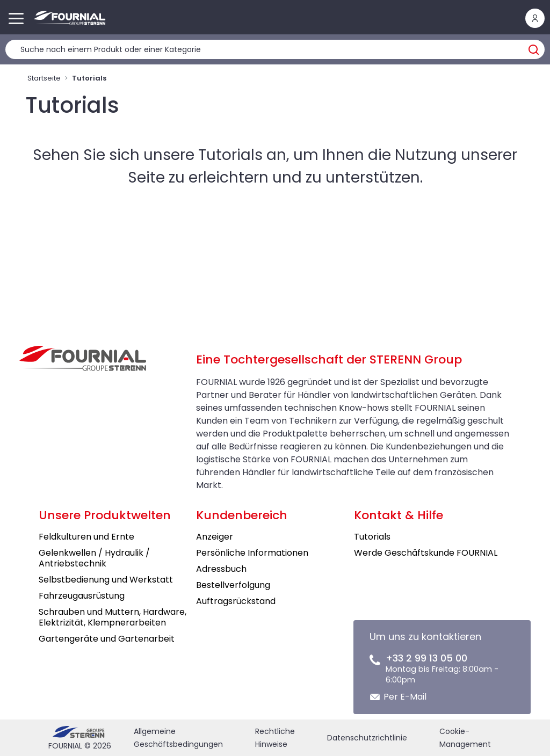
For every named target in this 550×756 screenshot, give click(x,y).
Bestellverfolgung (233, 585)
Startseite (44, 78)
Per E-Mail (405, 697)
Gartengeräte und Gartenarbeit (107, 639)
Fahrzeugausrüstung (82, 596)
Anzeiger (215, 537)
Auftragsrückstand (236, 601)
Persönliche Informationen (252, 553)
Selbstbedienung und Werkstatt (106, 580)
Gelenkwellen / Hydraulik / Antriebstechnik (94, 558)
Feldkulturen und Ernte (86, 537)
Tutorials (372, 537)
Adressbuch (221, 569)
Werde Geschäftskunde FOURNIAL (426, 553)
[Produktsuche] (275, 49)
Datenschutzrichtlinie (367, 738)
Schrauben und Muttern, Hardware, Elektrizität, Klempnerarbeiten (113, 617)
